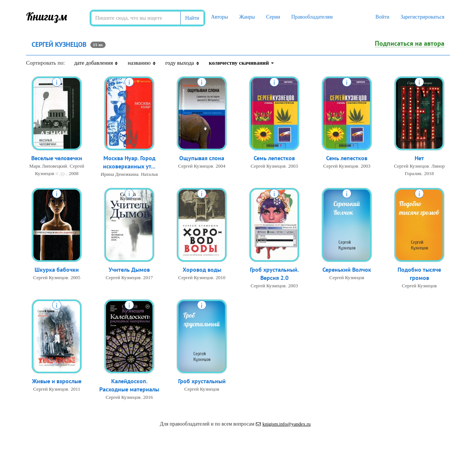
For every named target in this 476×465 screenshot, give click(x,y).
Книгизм (47, 16)
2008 (74, 174)
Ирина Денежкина (120, 175)
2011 (75, 389)
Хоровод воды (202, 270)
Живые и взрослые (57, 381)
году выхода (183, 63)
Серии (273, 17)
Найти (192, 18)
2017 (148, 278)
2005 (75, 278)
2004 (221, 166)
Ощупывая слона (202, 158)
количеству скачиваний (242, 63)
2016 (148, 398)
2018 (429, 174)
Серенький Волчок (347, 270)
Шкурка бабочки (57, 270)
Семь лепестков (274, 158)
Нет (419, 158)
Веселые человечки (57, 158)
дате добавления (96, 63)
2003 (293, 166)
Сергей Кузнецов (196, 166)
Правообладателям (312, 17)
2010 (221, 278)
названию (142, 63)
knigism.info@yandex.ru (283, 424)
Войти (382, 17)
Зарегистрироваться (422, 17)
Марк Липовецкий (48, 166)
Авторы (219, 17)
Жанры (247, 17)
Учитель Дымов (129, 270)
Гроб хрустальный (202, 381)
